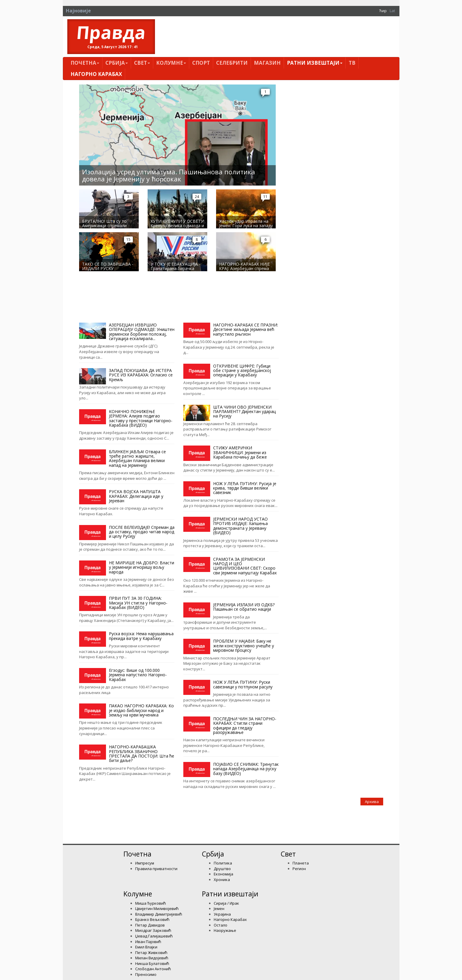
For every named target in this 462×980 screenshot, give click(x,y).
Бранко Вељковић (152, 919)
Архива (372, 802)
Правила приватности (156, 869)
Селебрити (232, 63)
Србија (117, 63)
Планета (301, 863)
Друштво (222, 869)
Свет (142, 63)
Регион (299, 869)
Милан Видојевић (152, 958)
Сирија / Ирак (226, 903)
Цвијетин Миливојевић (157, 909)
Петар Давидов (150, 925)
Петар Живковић (151, 953)
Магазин (267, 63)
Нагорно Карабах (96, 74)
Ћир (383, 11)
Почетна (85, 63)
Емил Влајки (146, 947)
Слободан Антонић (153, 969)
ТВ (352, 63)
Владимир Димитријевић (159, 914)
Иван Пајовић (148, 942)
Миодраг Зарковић (153, 930)
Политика (223, 863)
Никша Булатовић (152, 963)
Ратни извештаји (315, 63)
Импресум (145, 863)
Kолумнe (171, 63)
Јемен (219, 909)
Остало (221, 925)
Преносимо (146, 974)
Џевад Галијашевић (154, 936)
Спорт (201, 63)
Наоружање (225, 930)
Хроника (222, 880)
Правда (111, 32)
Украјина (222, 914)
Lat (392, 11)
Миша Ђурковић (151, 903)
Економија (223, 874)
